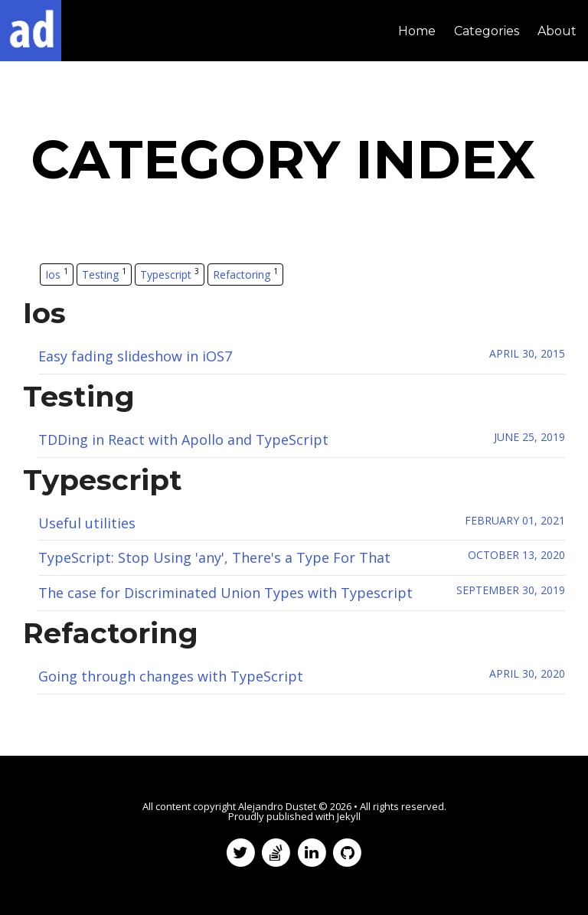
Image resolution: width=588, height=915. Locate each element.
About (557, 31)
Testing (104, 274)
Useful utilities (87, 523)
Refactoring (245, 274)
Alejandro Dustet (277, 806)
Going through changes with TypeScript (171, 676)
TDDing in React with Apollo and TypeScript (183, 440)
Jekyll (349, 816)
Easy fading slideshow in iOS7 (135, 356)
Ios (57, 274)
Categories (487, 31)
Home (417, 31)
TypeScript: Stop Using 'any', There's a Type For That (214, 557)
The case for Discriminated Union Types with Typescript (225, 593)
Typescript (170, 274)
